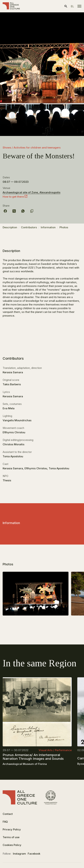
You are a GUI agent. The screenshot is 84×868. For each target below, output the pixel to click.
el (72, 6)
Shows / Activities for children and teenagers (32, 148)
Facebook (34, 854)
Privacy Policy (12, 829)
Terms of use (11, 837)
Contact (8, 814)
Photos (64, 227)
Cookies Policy (12, 845)
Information (48, 227)
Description (10, 227)
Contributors (29, 227)
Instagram (19, 854)
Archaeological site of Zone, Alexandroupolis (32, 192)
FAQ (5, 822)
